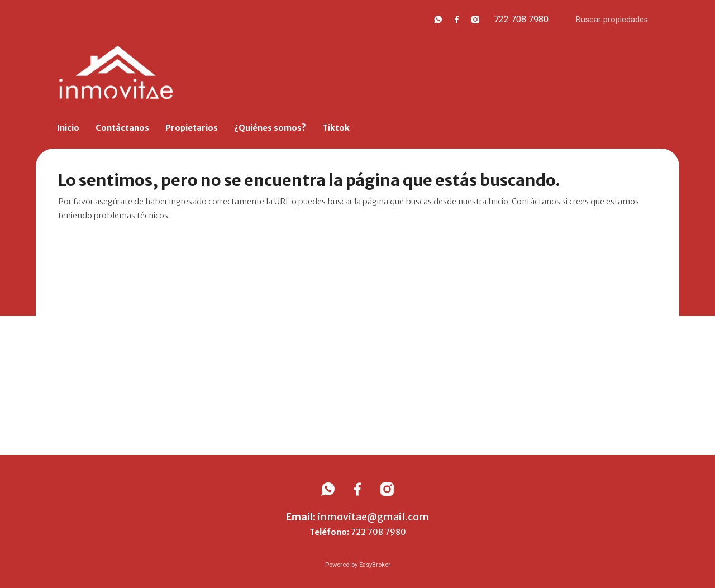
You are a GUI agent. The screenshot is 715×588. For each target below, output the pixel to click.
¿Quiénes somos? (270, 128)
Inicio (68, 128)
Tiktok (336, 128)
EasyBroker (375, 565)
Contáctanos (122, 128)
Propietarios (192, 128)
